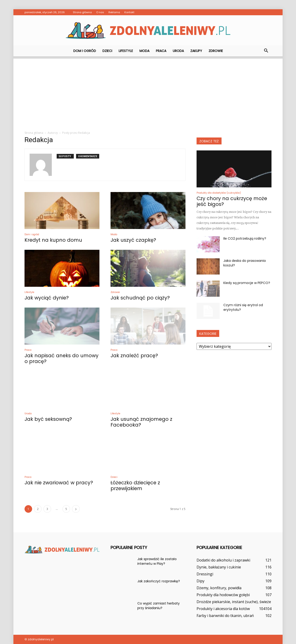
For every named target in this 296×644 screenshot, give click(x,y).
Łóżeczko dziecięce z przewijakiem (135, 485)
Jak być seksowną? (48, 419)
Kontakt (129, 12)
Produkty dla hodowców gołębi (223, 595)
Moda (144, 51)
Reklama (114, 12)
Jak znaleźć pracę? (134, 356)
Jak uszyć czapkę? (133, 240)
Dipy (200, 581)
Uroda (178, 51)
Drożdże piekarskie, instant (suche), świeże (234, 602)
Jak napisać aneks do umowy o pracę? (62, 358)
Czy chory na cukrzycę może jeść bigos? (232, 201)
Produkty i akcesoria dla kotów (223, 609)
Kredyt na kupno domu (53, 240)
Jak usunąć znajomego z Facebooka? (141, 422)
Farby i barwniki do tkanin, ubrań (225, 616)
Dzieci (107, 51)
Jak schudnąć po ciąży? (140, 298)
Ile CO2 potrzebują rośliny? (245, 238)
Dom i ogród (85, 51)
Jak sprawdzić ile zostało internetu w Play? (157, 561)
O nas (100, 12)
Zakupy (196, 51)
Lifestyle (126, 51)
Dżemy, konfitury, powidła (219, 588)
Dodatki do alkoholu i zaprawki (223, 560)
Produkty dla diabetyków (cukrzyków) (219, 193)
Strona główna (82, 12)
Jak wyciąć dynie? (47, 298)
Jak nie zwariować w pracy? (59, 483)
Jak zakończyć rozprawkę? (159, 581)
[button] (266, 51)
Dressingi (205, 574)
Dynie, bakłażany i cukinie (219, 567)
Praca (161, 51)
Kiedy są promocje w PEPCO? (247, 283)
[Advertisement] (148, 91)
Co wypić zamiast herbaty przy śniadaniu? (159, 606)
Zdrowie (216, 51)
